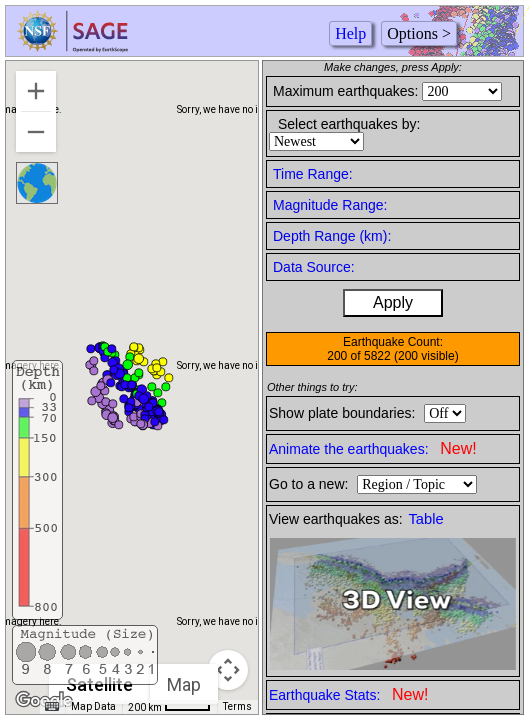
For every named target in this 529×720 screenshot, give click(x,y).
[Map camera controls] (228, 670)
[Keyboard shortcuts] (52, 707)
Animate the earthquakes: (373, 448)
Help (350, 33)
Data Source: (314, 267)
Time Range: (313, 174)
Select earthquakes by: (349, 124)
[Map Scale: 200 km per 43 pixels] (169, 707)
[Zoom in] (36, 91)
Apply (393, 302)
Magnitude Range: (330, 205)
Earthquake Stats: (348, 694)
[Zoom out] (36, 132)
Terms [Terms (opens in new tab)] (237, 706)
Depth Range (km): (332, 236)
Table (426, 519)
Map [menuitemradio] (184, 684)
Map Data (93, 706)
